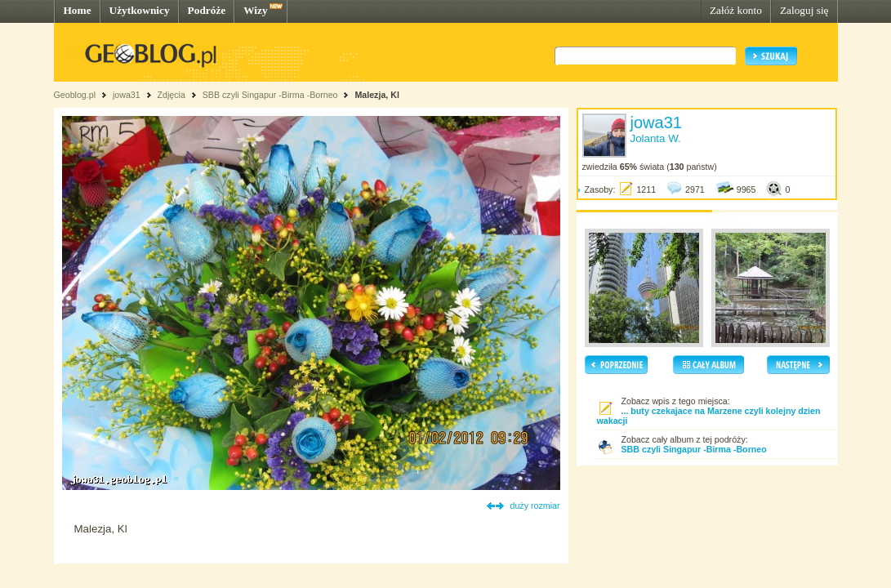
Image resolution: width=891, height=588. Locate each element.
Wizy (255, 10)
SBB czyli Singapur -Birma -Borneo (272, 95)
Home (78, 10)
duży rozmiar (535, 506)
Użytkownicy (140, 10)
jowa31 (127, 95)
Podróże (207, 10)
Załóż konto (736, 10)
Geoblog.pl (75, 95)
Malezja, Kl (376, 95)
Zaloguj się (804, 10)
